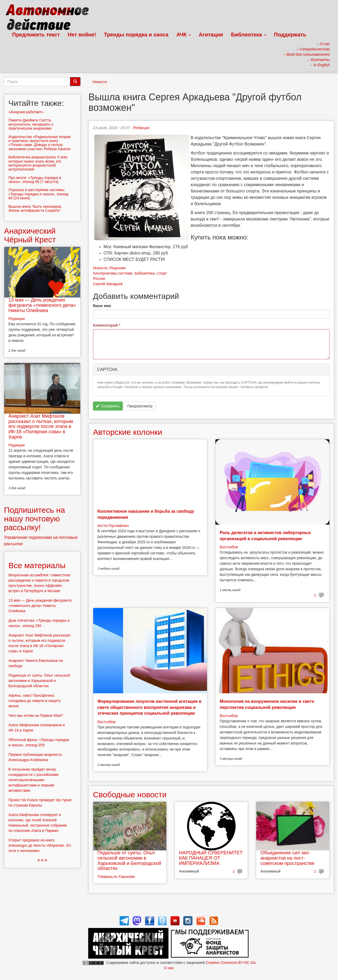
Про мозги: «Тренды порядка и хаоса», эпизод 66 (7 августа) (35, 180)
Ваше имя (102, 306)
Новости (100, 82)
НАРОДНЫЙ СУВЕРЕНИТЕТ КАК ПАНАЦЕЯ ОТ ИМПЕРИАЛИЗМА (211, 858)
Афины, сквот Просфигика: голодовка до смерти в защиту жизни (35, 701)
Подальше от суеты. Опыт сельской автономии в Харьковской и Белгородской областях (129, 861)
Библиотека (249, 35)
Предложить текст (36, 35)
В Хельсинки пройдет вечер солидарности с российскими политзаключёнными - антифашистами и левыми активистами (34, 780)
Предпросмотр (140, 406)
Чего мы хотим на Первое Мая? (36, 715)
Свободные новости (130, 795)
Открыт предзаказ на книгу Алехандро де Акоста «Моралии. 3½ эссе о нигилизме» (40, 845)
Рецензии (118, 268)
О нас (169, 968)
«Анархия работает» (26, 112)
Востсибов (229, 547)
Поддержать (290, 35)
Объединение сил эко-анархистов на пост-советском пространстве (287, 858)
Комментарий (107, 325)
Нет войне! (82, 35)
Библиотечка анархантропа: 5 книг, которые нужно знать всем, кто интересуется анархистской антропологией (38, 163)
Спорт (162, 273)
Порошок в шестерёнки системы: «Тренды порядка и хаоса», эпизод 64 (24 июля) (38, 194)
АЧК (184, 35)
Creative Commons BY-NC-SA (231, 963)
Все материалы (37, 565)
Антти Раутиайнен (113, 526)
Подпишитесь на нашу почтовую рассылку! (34, 519)
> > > (42, 860)
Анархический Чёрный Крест (30, 235)
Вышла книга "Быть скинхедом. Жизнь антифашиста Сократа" (35, 208)
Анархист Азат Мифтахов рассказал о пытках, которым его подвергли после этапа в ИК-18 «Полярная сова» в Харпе (41, 427)
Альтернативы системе (113, 273)
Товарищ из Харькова (116, 877)
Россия (99, 279)
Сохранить (108, 406)
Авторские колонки (128, 432)
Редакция (141, 128)
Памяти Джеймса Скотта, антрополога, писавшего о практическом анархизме (31, 124)
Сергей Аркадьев (108, 284)
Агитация (211, 35)
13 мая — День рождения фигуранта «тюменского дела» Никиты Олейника (42, 305)
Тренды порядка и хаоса (136, 35)
